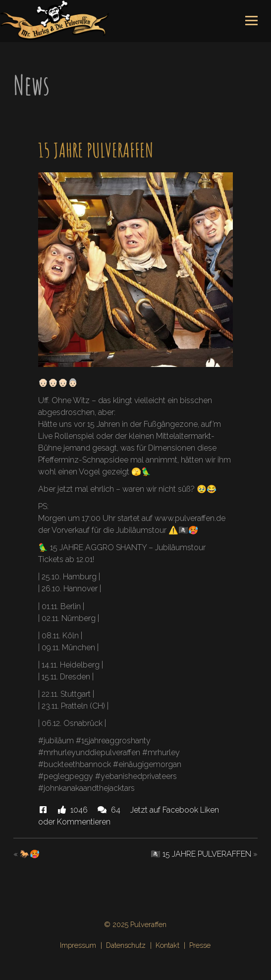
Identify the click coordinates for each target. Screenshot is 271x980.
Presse (200, 945)
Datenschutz (126, 945)
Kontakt (167, 945)
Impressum (78, 945)
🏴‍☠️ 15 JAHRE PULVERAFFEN (201, 854)
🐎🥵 (30, 854)
